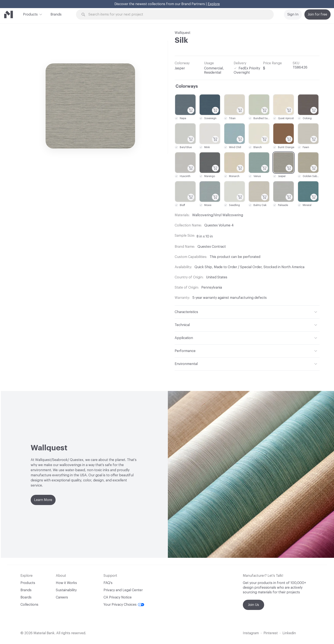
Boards (26, 597)
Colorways (187, 86)
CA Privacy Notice (118, 597)
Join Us (253, 605)
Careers (62, 597)
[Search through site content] (177, 15)
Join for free (317, 14)
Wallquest (183, 33)
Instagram (251, 633)
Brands (56, 14)
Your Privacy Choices (124, 605)
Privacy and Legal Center (123, 590)
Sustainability (66, 590)
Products (30, 14)
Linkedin (289, 633)
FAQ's (108, 583)
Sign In (293, 14)
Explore (214, 4)
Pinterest (271, 633)
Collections (29, 605)
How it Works (66, 583)
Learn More (43, 500)
